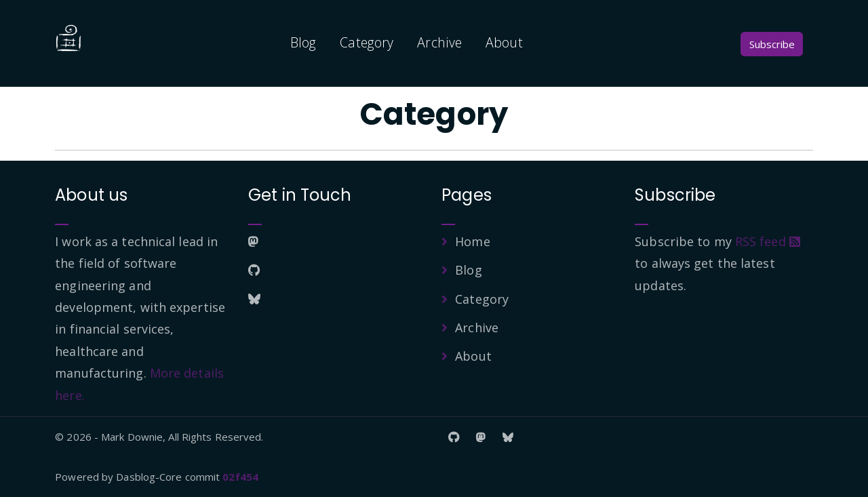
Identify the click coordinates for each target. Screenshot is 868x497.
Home (472, 241)
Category (367, 42)
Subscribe (772, 44)
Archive (439, 42)
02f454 (240, 477)
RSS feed (768, 241)
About (504, 42)
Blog (303, 42)
